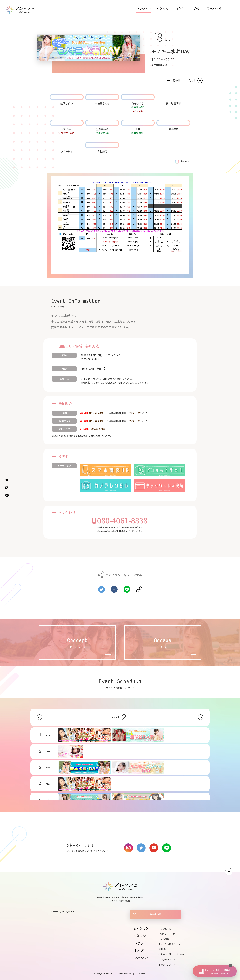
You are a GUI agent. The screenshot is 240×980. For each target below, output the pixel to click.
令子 (138, 129)
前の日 (176, 80)
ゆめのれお (67, 151)
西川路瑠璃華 (173, 103)
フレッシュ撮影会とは (169, 944)
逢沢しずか (67, 103)
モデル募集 (164, 939)
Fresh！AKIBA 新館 (91, 369)
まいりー (67, 129)
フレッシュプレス (167, 959)
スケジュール (165, 929)
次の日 (192, 80)
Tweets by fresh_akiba (62, 911)
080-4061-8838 (122, 520)
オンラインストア (167, 965)
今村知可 (102, 151)
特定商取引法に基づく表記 (171, 954)
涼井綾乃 (173, 129)
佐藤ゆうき (138, 103)
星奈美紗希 (102, 129)
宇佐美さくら (102, 103)
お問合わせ (155, 914)
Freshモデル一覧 (167, 934)
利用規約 (121, 531)
